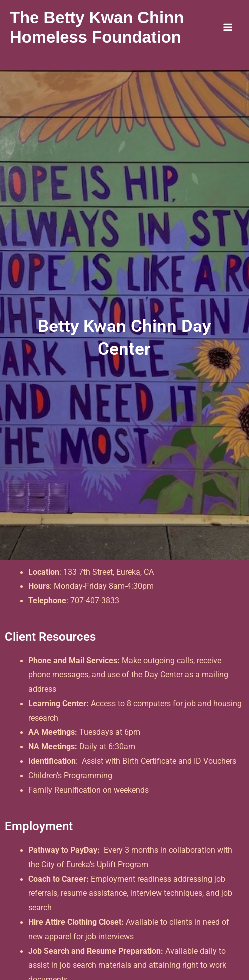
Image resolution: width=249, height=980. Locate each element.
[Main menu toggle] (228, 27)
